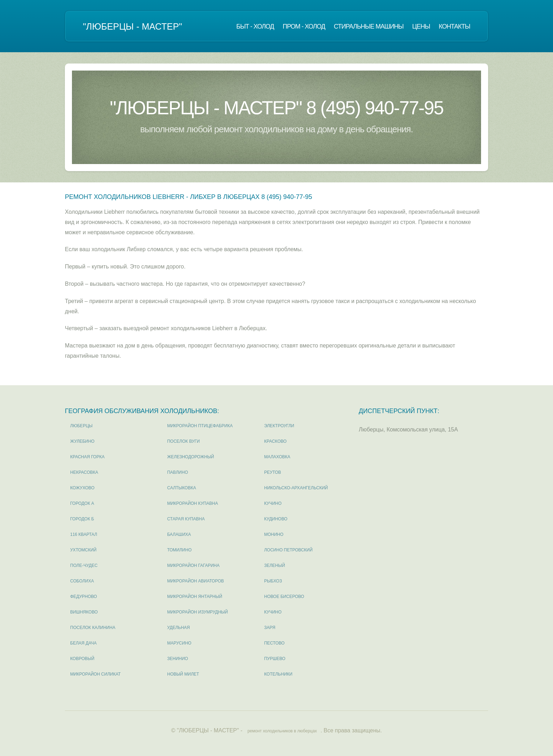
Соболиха (82, 581)
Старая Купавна (186, 519)
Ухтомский (83, 550)
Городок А (82, 503)
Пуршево (275, 659)
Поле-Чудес (84, 566)
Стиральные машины (369, 26)
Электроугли (279, 426)
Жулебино (82, 441)
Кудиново (276, 519)
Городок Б (82, 519)
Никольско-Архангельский (296, 488)
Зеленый (275, 566)
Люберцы (81, 426)
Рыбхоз (273, 581)
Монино (274, 534)
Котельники (278, 674)
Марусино (179, 643)
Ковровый (82, 659)
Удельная (178, 628)
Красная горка (87, 457)
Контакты (454, 26)
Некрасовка (84, 472)
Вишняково (84, 612)
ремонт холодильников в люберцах (282, 731)
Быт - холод (255, 26)
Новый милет (183, 674)
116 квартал (84, 534)
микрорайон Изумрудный (197, 612)
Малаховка (277, 457)
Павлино (178, 472)
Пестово (274, 643)
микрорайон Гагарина (193, 566)
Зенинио (178, 659)
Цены (421, 26)
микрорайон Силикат (95, 674)
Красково (275, 441)
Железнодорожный (191, 457)
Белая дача (83, 643)
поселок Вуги (184, 441)
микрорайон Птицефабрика (200, 426)
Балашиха (179, 534)
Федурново (84, 597)
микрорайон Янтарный (195, 597)
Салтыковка (182, 488)
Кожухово (82, 488)
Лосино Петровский (288, 550)
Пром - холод (304, 26)
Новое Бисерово (284, 597)
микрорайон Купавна (193, 503)
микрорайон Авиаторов (196, 581)
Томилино (179, 550)
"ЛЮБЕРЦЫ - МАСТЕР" (132, 26)
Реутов (273, 472)
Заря (270, 628)
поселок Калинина (93, 628)
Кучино (273, 503)
